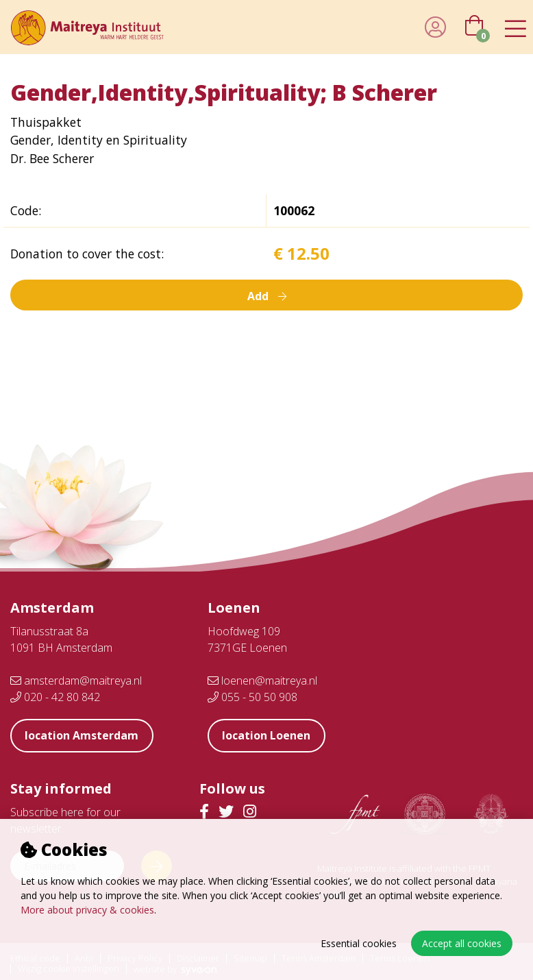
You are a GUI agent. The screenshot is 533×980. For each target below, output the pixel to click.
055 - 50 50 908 (252, 697)
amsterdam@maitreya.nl (76, 681)
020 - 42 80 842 (55, 697)
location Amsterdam (82, 735)
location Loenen (267, 735)
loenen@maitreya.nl (262, 681)
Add (266, 295)
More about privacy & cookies (87, 910)
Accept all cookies (462, 943)
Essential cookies (359, 943)
